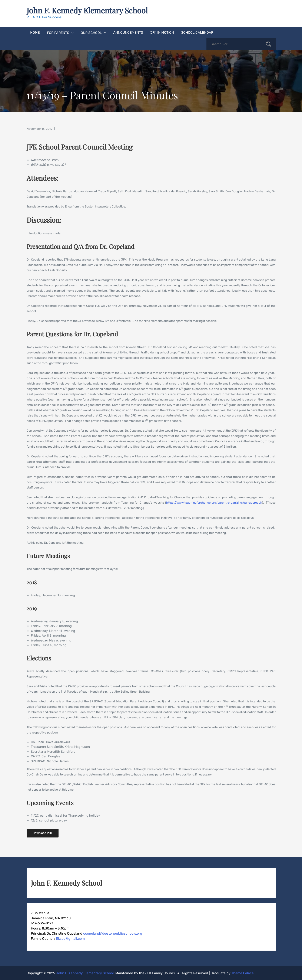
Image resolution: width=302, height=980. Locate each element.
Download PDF (43, 833)
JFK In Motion (162, 32)
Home (35, 32)
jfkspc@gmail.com (70, 939)
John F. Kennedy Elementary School (87, 10)
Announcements (128, 32)
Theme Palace (243, 973)
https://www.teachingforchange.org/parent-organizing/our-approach (214, 503)
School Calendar (197, 32)
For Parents (58, 33)
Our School (91, 33)
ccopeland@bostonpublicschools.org (113, 933)
